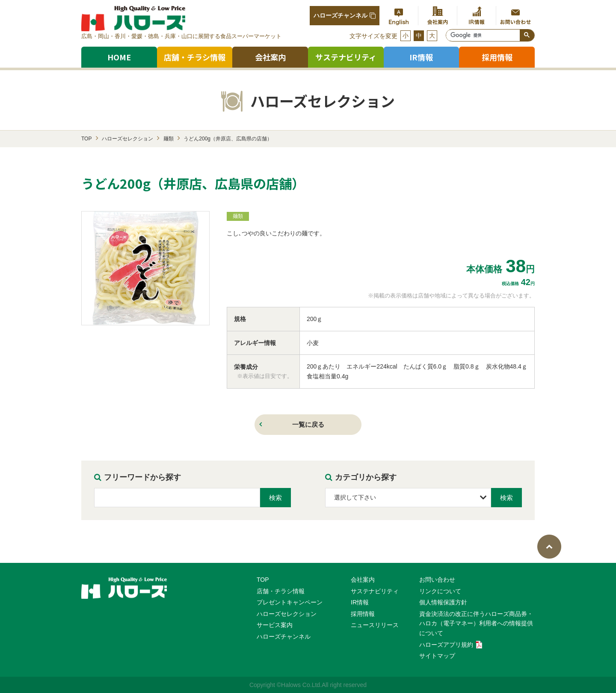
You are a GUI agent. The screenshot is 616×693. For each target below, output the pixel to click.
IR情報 (360, 602)
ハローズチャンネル (345, 16)
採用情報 (363, 614)
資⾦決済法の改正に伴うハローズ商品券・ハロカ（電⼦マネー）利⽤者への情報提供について (476, 623)
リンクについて (440, 591)
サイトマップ (437, 656)
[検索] (483, 36)
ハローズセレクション (287, 614)
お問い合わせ (437, 580)
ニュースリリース (375, 625)
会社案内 (270, 57)
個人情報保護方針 (443, 602)
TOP (263, 580)
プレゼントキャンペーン (290, 602)
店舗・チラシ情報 (195, 57)
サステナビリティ (346, 57)
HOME (119, 57)
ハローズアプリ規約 (451, 645)
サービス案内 (275, 625)
